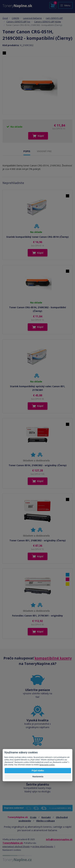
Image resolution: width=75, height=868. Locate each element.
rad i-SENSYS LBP (54, 18)
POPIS (27, 151)
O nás (33, 817)
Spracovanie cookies (47, 765)
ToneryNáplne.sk (13, 843)
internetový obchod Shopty (16, 846)
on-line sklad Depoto (43, 846)
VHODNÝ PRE (44, 151)
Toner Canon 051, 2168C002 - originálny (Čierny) (38, 540)
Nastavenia (38, 777)
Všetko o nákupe (45, 821)
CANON (15, 18)
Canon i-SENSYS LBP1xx (18, 22)
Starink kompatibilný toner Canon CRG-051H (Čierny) (37, 237)
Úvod (5, 18)
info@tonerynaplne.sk (59, 839)
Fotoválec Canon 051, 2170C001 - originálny (37, 616)
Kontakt (46, 817)
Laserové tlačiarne (32, 18)
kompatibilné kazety (53, 658)
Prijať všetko (38, 771)
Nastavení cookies (12, 850)
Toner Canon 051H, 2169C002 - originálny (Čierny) (38, 465)
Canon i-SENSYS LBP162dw (48, 22)
